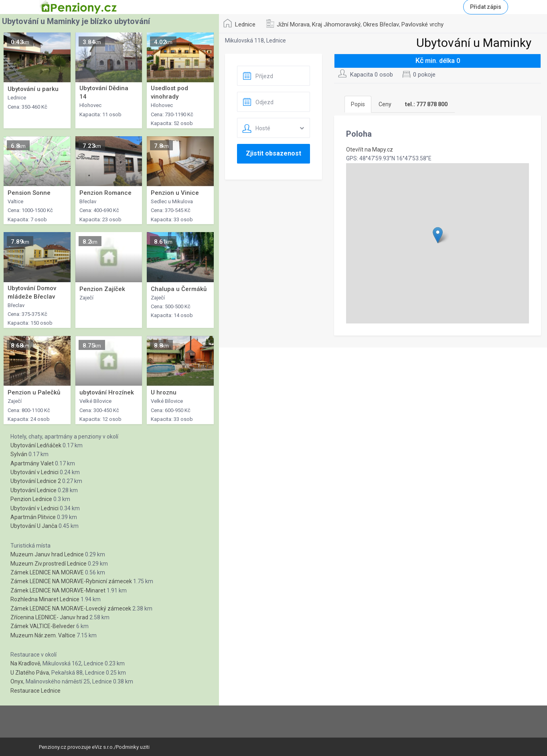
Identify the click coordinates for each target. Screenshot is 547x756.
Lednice (245, 24)
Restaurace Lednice (35, 691)
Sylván (19, 454)
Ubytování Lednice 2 (36, 481)
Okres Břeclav (381, 24)
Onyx (17, 681)
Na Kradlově (25, 663)
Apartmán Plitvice (33, 517)
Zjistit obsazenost (273, 153)
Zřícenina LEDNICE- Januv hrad (49, 617)
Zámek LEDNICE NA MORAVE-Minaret (58, 590)
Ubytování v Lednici (34, 472)
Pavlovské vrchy (422, 24)
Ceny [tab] (385, 104)
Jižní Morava (293, 24)
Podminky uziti (133, 747)
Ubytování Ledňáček (36, 445)
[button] (438, 235)
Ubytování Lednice (33, 490)
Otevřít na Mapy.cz (370, 150)
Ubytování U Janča (34, 526)
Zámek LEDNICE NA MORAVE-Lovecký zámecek (71, 608)
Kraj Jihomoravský (336, 24)
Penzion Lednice (31, 499)
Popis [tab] (358, 104)
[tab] (426, 104)
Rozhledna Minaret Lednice (45, 599)
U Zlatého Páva (30, 673)
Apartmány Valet (32, 463)
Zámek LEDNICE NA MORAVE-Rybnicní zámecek (71, 581)
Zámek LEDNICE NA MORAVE (47, 572)
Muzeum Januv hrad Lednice (47, 554)
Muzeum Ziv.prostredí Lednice (49, 564)
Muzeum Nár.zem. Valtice (43, 635)
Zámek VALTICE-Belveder (43, 626)
